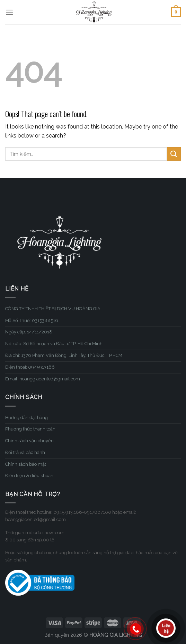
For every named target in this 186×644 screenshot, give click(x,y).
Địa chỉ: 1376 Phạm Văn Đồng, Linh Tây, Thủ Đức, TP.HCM (64, 355)
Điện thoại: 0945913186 (30, 367)
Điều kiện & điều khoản (29, 476)
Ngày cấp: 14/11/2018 (29, 332)
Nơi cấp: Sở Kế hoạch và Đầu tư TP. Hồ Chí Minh (54, 344)
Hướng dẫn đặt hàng (26, 418)
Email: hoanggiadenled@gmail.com (43, 379)
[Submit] (174, 154)
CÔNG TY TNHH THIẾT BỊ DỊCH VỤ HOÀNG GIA (53, 309)
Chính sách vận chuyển (29, 441)
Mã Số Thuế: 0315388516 (32, 320)
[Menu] (9, 12)
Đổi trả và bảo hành (25, 452)
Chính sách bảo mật (26, 464)
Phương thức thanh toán (30, 429)
